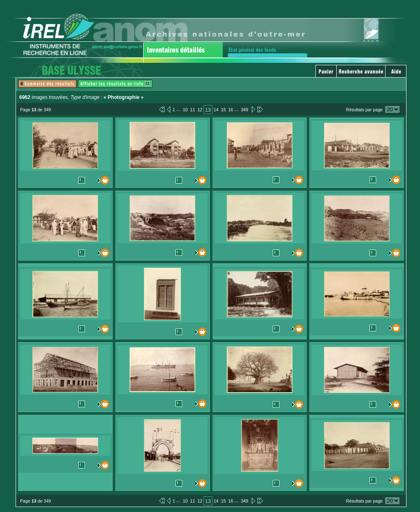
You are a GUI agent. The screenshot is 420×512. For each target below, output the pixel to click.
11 (193, 110)
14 (216, 110)
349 (244, 110)
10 (185, 110)
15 (224, 110)
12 (200, 110)
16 (231, 110)
